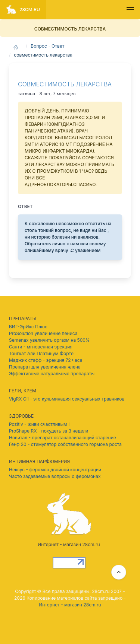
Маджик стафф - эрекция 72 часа (46, 360)
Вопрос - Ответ (47, 46)
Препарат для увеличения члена (45, 367)
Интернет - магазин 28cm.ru (70, 605)
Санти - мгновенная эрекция (41, 347)
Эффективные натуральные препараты (52, 374)
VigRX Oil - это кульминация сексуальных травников (67, 399)
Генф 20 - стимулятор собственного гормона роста (65, 444)
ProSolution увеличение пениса (43, 333)
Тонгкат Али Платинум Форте (41, 353)
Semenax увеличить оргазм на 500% (49, 340)
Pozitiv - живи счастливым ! (39, 424)
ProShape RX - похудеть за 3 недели (49, 431)
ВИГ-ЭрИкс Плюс (28, 327)
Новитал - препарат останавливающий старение (63, 438)
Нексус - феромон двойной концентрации (55, 470)
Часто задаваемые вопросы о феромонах (55, 476)
